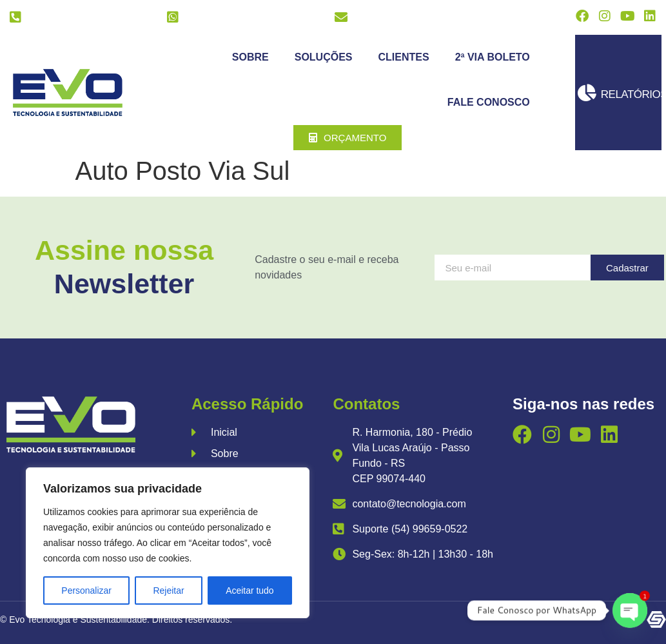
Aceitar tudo (250, 590)
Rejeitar (168, 590)
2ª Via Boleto (493, 57)
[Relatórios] (587, 93)
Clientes (404, 57)
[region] (168, 543)
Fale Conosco (489, 102)
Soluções (324, 57)
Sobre (250, 57)
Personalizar (86, 590)
